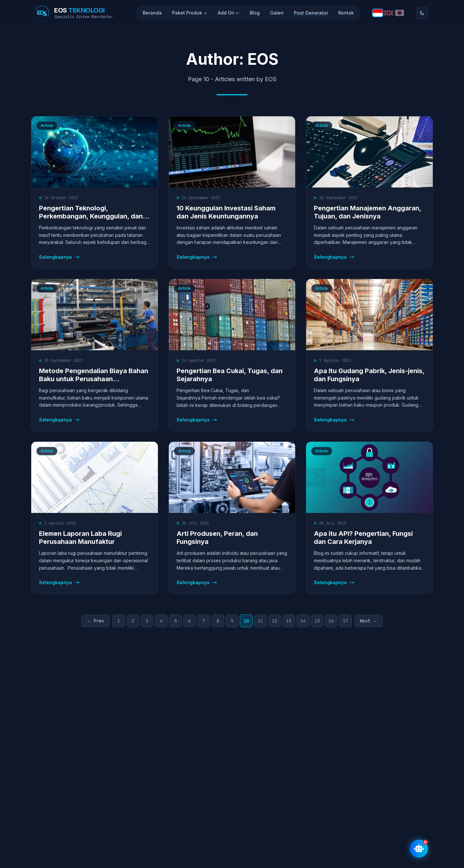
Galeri (277, 13)
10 (246, 621)
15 (317, 621)
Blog (255, 13)
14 (303, 621)
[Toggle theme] (422, 13)
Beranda (152, 13)
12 (275, 621)
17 (345, 621)
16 (331, 621)
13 (289, 621)
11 (260, 621)
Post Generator (311, 13)
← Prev (95, 621)
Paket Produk (190, 13)
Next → (369, 621)
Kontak (346, 13)
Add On (229, 13)
